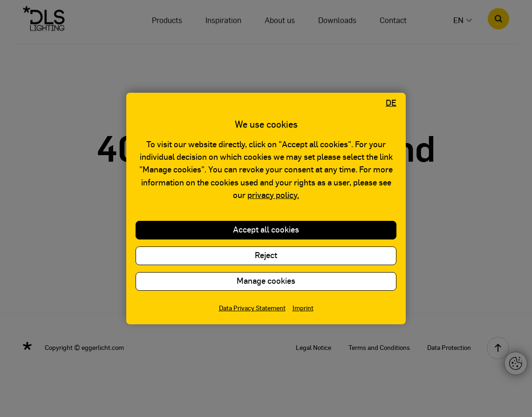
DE (391, 103)
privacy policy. (273, 196)
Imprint (303, 308)
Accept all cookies (266, 230)
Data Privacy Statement (252, 308)
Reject (266, 256)
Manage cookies (266, 281)
